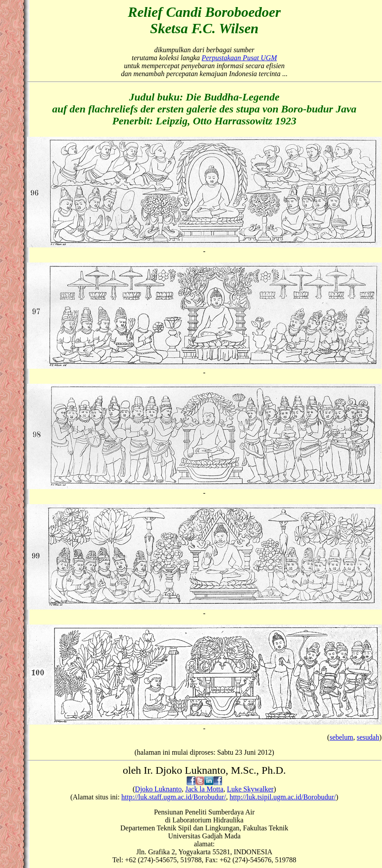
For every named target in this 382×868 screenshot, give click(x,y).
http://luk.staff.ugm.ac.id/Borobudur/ (174, 797)
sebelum (341, 737)
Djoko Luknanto (158, 789)
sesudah (368, 737)
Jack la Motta (204, 789)
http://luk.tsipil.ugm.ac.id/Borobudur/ (283, 797)
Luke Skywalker (250, 789)
